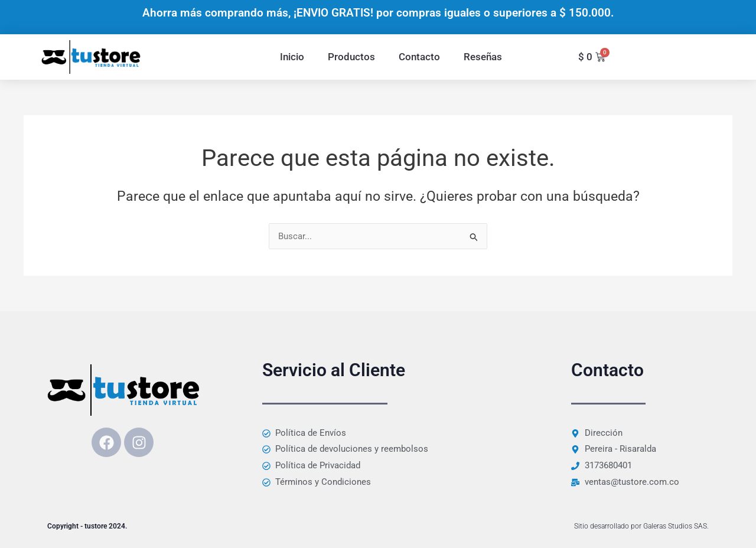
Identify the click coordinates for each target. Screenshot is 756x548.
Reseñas (483, 57)
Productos (351, 57)
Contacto (419, 57)
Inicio (292, 57)
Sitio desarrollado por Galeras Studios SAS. (641, 526)
